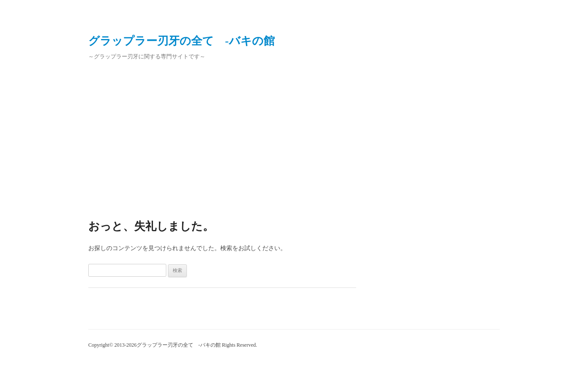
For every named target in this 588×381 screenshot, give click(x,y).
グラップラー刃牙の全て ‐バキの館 (181, 41)
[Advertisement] (294, 136)
